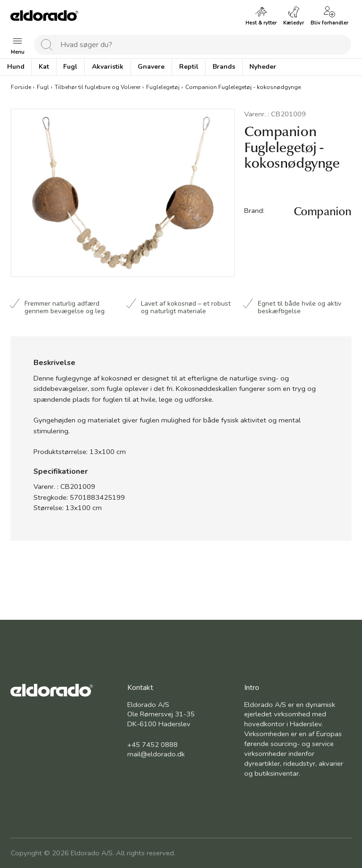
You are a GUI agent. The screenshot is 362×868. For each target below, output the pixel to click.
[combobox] (193, 45)
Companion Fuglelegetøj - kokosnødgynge (243, 87)
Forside (21, 87)
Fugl (43, 87)
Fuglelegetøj (163, 87)
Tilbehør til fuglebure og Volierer (98, 87)
